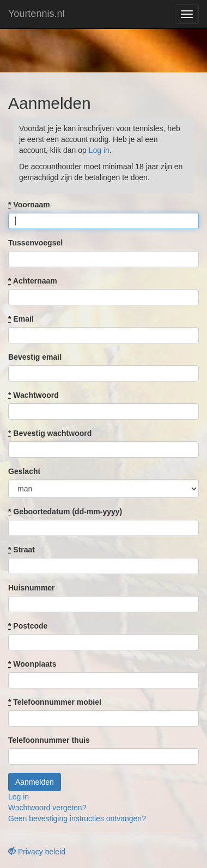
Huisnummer (32, 588)
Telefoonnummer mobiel (55, 702)
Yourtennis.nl (36, 14)
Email (21, 319)
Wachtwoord (34, 395)
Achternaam (33, 281)
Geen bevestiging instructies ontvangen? (77, 818)
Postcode (28, 626)
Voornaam (29, 205)
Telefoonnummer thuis (49, 740)
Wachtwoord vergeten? (47, 808)
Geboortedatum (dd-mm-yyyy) (65, 512)
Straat (22, 550)
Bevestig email (35, 357)
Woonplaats (32, 664)
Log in (99, 150)
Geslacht (24, 471)
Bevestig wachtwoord (50, 433)
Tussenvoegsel (35, 243)
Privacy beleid (37, 852)
